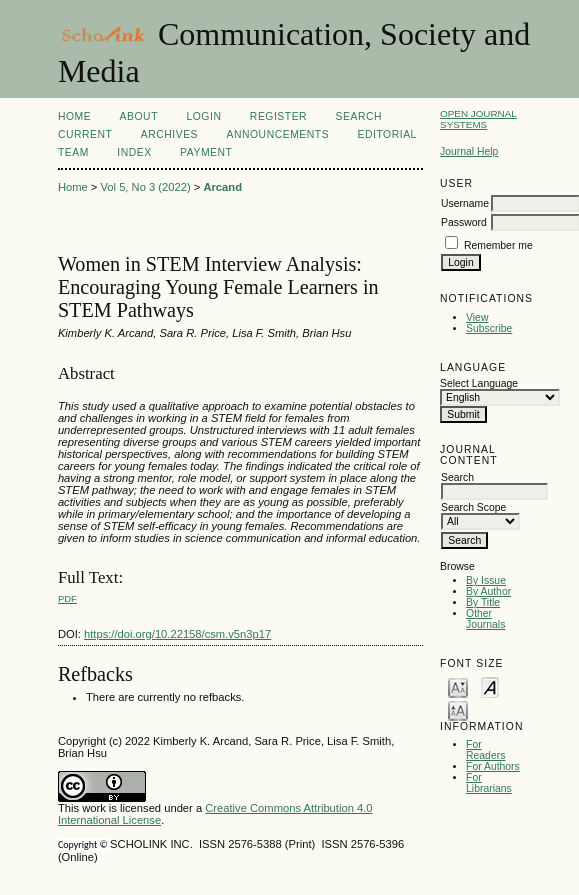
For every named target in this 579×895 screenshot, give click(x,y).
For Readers (485, 750)
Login (203, 116)
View (477, 317)
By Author (488, 591)
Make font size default (490, 686)
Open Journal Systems (478, 119)
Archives (169, 134)
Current (85, 134)
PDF (67, 598)
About (139, 116)
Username (465, 203)
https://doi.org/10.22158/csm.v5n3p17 (177, 634)
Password (464, 222)
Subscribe (489, 328)
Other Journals (485, 619)
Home (74, 116)
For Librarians (489, 783)
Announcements (278, 134)
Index (134, 152)
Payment (206, 152)
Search (359, 116)
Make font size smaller (458, 686)
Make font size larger (458, 709)
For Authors (493, 766)
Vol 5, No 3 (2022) (145, 187)
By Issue (486, 580)
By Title (483, 602)
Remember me (498, 245)
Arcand (222, 187)
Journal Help (469, 151)
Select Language (479, 383)
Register (278, 116)
